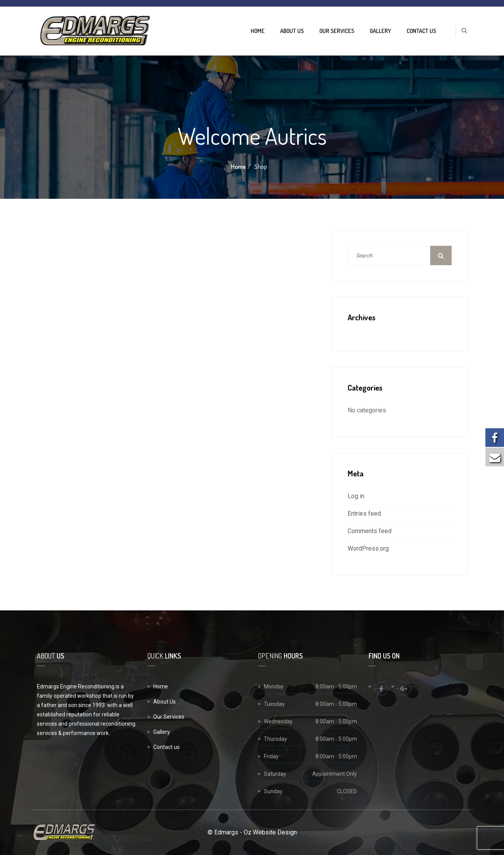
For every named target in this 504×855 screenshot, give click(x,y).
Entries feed (364, 514)
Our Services (337, 31)
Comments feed (370, 531)
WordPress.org (368, 548)
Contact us (421, 31)
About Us (292, 31)
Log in (356, 496)
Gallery (380, 31)
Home (258, 31)
